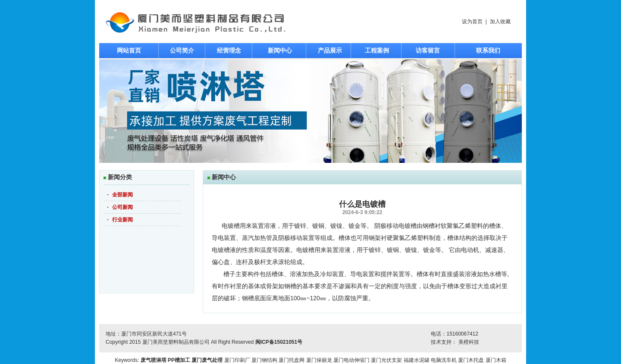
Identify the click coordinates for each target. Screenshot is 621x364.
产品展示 (330, 50)
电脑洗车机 (444, 360)
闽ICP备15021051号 (279, 342)
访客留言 (428, 50)
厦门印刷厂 (237, 360)
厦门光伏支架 (386, 360)
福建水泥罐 (417, 360)
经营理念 (229, 50)
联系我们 (488, 50)
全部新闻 (122, 195)
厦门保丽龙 (319, 360)
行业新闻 (122, 220)
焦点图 (310, 111)
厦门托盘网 (292, 360)
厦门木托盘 (471, 360)
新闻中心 (280, 50)
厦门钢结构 (264, 360)
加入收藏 (500, 22)
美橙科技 (469, 342)
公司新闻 (122, 207)
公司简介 (182, 50)
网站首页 (129, 50)
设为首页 (472, 22)
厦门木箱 (496, 360)
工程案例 (377, 50)
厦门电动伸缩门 (351, 360)
